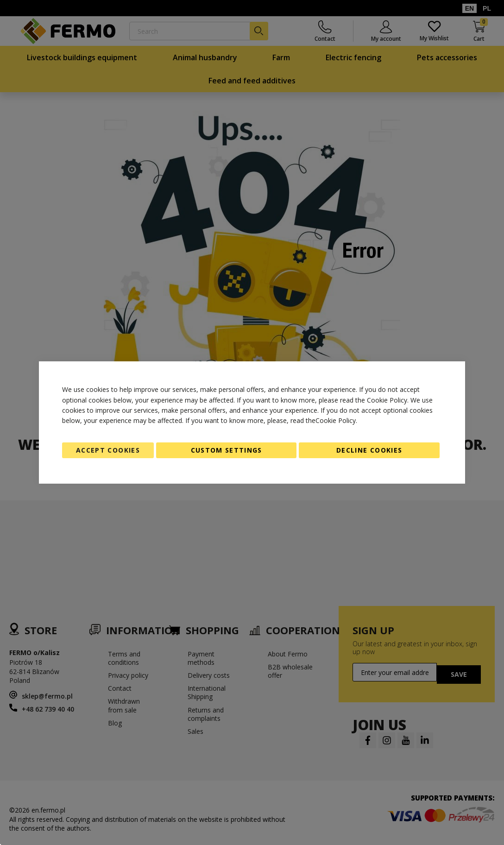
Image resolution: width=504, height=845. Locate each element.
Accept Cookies (108, 450)
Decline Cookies (369, 450)
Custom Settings (227, 450)
